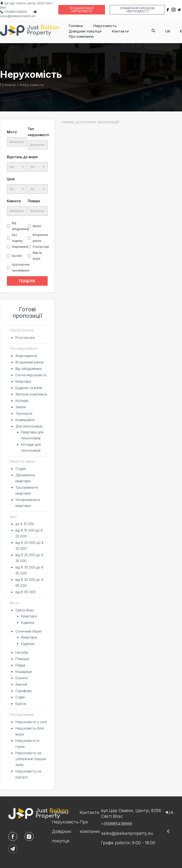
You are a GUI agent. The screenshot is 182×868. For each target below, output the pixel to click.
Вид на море (37, 256)
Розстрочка (41, 247)
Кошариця (24, 672)
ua (168, 31)
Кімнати (14, 201)
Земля (20, 407)
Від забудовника (20, 226)
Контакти (120, 31)
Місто (12, 132)
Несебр (22, 652)
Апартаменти (21, 247)
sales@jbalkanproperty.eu (127, 833)
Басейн (17, 256)
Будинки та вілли (29, 388)
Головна (76, 26)
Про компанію (81, 36)
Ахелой (21, 684)
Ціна (11, 179)
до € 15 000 (25, 524)
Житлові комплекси (31, 394)
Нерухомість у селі (31, 722)
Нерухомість (105, 26)
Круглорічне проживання (21, 267)
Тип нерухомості (38, 132)
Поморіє (22, 659)
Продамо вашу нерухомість (82, 10)
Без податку (17, 238)
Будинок (28, 622)
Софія (20, 697)
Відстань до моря (22, 157)
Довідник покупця (85, 31)
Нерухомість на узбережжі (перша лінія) (31, 759)
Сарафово (24, 691)
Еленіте (22, 678)
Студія (20, 469)
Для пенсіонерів (29, 426)
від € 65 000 (25, 592)
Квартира (23, 381)
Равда (20, 665)
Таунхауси (24, 413)
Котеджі (22, 401)
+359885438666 (14, 12)
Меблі (37, 226)
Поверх (34, 201)
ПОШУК (27, 281)
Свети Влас (25, 610)
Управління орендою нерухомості (137, 10)
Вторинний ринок (40, 238)
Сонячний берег (29, 631)
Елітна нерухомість (31, 375)
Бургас (21, 704)
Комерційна (25, 420)
